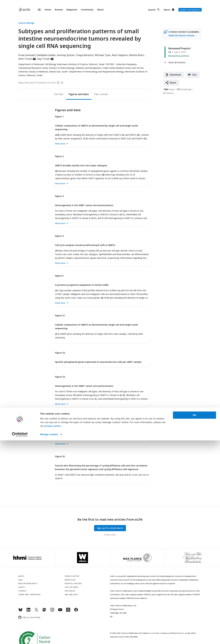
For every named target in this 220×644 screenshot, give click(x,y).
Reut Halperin (120, 55)
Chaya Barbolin (85, 55)
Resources (70, 591)
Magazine (72, 10)
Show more (60, 144)
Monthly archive (73, 583)
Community (87, 10)
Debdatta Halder (46, 55)
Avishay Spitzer (66, 55)
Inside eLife (70, 580)
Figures (73, 94)
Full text (59, 94)
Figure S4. (60, 417)
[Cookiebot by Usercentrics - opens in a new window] (20, 638)
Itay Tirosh (45, 59)
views (169, 89)
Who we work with (28, 583)
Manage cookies (49, 638)
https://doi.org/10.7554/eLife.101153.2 (37, 83)
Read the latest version (182, 35)
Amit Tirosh (27, 59)
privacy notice (53, 630)
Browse (59, 10)
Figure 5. (60, 276)
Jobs (20, 580)
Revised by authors (179, 56)
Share (173, 83)
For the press (72, 587)
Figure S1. (60, 315)
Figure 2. (60, 156)
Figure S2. (60, 353)
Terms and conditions (29, 594)
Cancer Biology (26, 23)
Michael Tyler (103, 55)
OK (195, 619)
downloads (184, 89)
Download (175, 75)
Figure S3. (60, 377)
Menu (37, 10)
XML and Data (71, 594)
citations (169, 93)
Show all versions (177, 62)
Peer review (101, 94)
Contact (23, 591)
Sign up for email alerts (110, 528)
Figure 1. (60, 116)
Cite (194, 75)
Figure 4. (60, 236)
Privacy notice (110, 535)
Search (152, 10)
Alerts (167, 10)
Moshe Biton (137, 55)
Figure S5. (60, 456)
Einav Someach (27, 55)
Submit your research (190, 10)
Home (48, 10)
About (100, 10)
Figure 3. (60, 196)
